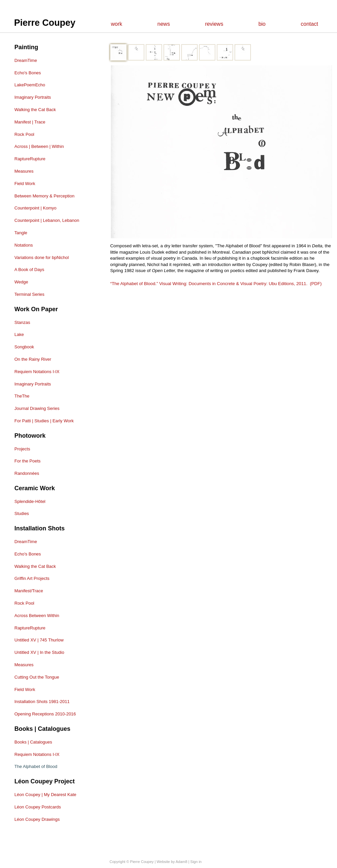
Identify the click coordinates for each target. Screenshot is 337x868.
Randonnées (27, 473)
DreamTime (26, 60)
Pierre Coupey (45, 23)
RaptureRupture (30, 159)
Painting (26, 47)
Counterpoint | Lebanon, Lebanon (47, 220)
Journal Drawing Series (37, 408)
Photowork (30, 436)
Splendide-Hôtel (30, 501)
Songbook (24, 347)
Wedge (21, 282)
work (117, 24)
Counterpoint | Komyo (36, 208)
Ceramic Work (35, 488)
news (164, 24)
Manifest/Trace (29, 591)
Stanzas (22, 322)
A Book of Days (29, 270)
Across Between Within (37, 616)
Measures (24, 171)
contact (310, 24)
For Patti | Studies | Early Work (44, 421)
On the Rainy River (33, 359)
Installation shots (40, 528)
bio (262, 24)
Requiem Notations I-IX (37, 372)
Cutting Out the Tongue (37, 677)
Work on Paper (36, 309)
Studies (22, 513)
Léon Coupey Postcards (38, 807)
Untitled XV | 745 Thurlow (39, 640)
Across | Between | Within (39, 146)
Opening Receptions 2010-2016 (45, 714)
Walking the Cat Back (35, 110)
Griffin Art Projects (32, 578)
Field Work (25, 184)
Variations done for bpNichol (42, 257)
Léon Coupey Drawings (37, 819)
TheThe (22, 396)
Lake (19, 334)
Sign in (196, 862)
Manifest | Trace (30, 122)
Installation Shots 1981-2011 (42, 702)
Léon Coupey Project (45, 781)
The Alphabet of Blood (36, 766)
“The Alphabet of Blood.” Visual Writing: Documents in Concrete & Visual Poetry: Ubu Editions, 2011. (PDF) (216, 284)
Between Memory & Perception (44, 196)
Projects (22, 449)
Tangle (21, 233)
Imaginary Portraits (33, 97)
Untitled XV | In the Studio (39, 652)
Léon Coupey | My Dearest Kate (45, 795)
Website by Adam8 (172, 862)
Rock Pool (24, 134)
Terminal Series (29, 294)
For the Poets (27, 461)
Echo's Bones (28, 73)
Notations (24, 245)
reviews (214, 24)
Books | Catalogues (42, 729)
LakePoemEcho (30, 85)
